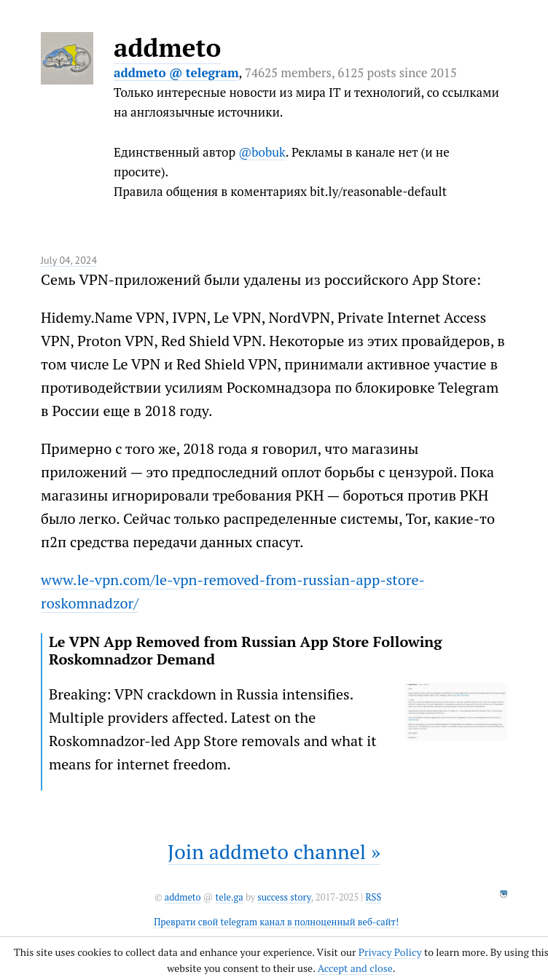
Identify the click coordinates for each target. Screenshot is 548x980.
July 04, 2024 (69, 260)
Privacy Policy (390, 952)
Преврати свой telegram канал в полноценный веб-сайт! (276, 922)
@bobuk (262, 152)
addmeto (167, 47)
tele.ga (230, 897)
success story (284, 897)
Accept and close (355, 968)
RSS (373, 897)
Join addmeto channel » (274, 851)
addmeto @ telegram (176, 72)
